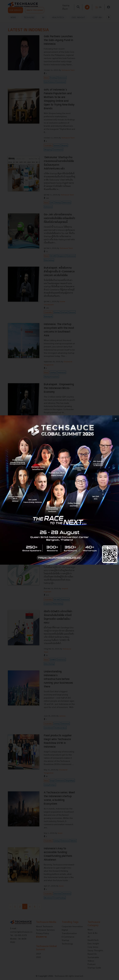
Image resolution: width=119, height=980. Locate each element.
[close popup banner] (116, 419)
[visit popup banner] (59, 490)
